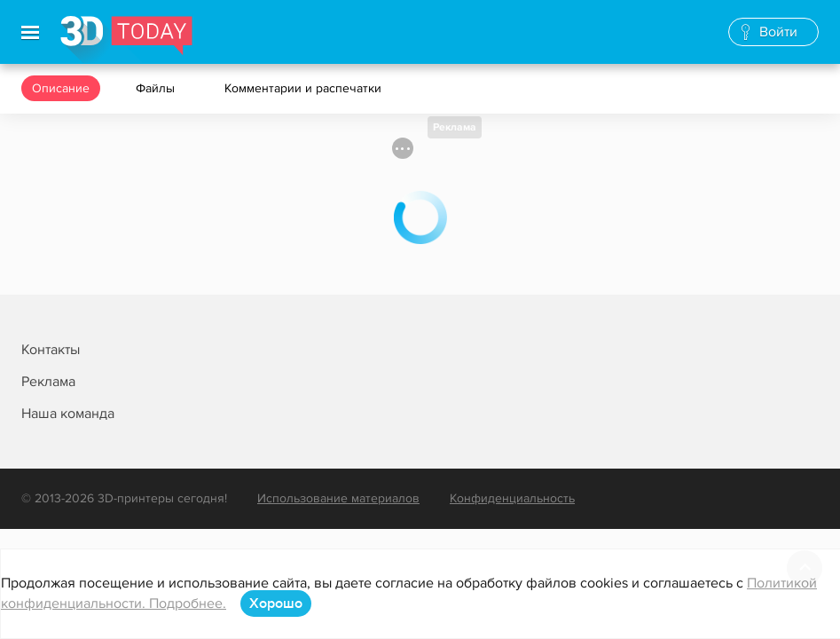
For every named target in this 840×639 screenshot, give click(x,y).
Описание (61, 88)
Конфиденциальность (512, 498)
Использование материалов (338, 498)
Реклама (455, 127)
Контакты (51, 350)
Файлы (157, 88)
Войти (778, 32)
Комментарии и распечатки (305, 88)
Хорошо (276, 603)
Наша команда (68, 414)
